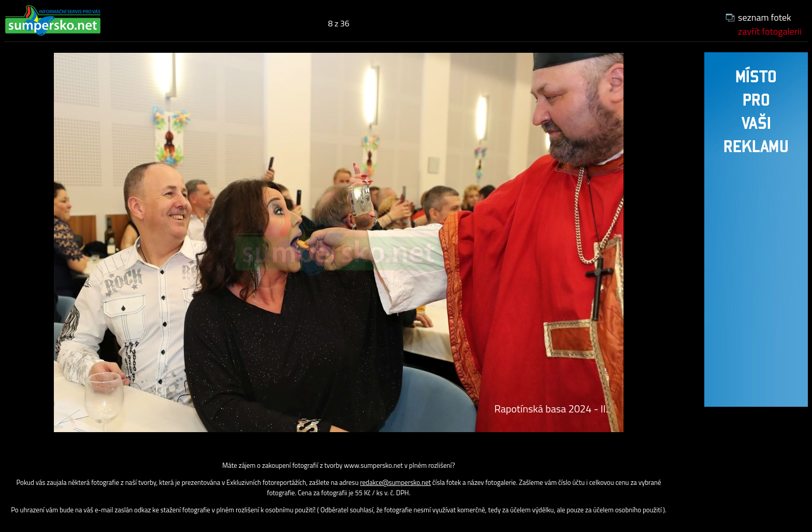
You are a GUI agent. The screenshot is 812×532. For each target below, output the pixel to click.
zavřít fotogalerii (770, 31)
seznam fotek (765, 17)
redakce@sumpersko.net (395, 482)
